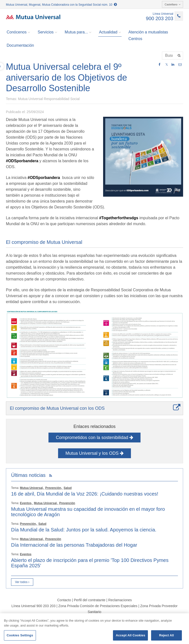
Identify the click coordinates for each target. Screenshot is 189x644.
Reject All (166, 635)
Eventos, (26, 503)
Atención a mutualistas (148, 32)
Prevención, (54, 488)
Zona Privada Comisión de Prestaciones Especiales (98, 606)
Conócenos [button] (18, 32)
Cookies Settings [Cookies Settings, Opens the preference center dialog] (20, 635)
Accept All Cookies (130, 635)
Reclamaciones (120, 600)
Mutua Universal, (32, 488)
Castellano (173, 4)
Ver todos (22, 582)
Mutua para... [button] (78, 32)
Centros (135, 39)
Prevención (67, 503)
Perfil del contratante (90, 600)
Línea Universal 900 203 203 (33, 606)
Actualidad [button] (110, 32)
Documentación (20, 45)
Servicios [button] (47, 32)
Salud (68, 488)
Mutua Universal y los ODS (94, 453)
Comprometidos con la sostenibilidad (94, 438)
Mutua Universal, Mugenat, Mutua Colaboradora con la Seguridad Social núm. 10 (61, 5)
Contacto (64, 600)
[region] (94, 629)
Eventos (26, 554)
